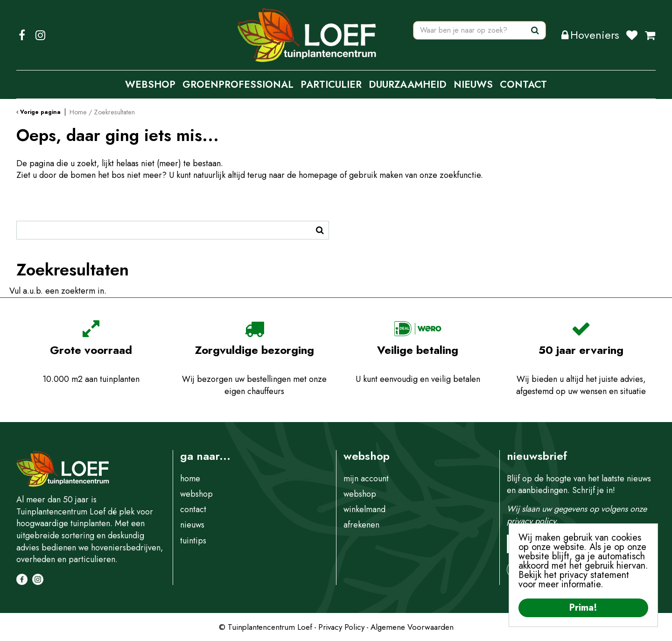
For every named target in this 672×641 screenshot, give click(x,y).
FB (22, 35)
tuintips (193, 541)
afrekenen (361, 525)
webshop (196, 494)
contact (193, 509)
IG (40, 35)
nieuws (192, 525)
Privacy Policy (341, 627)
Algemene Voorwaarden (412, 627)
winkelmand (364, 509)
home (190, 479)
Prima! (583, 608)
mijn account (366, 479)
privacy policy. (532, 521)
